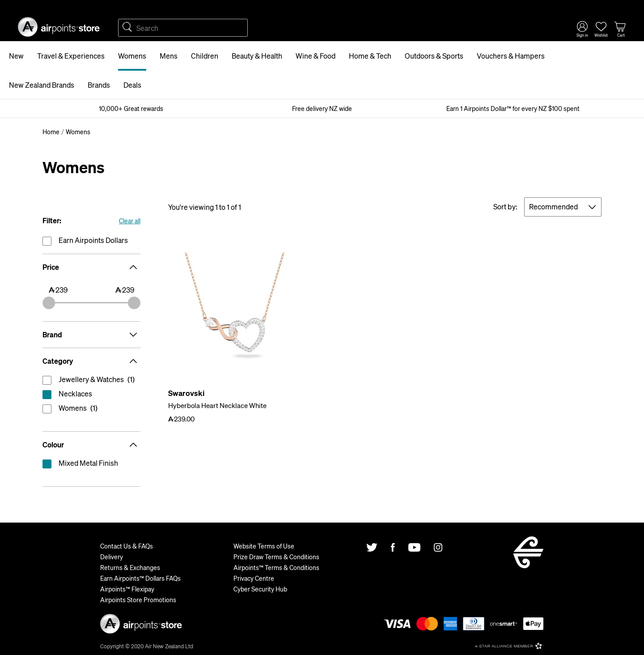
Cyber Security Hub (260, 589)
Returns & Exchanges (130, 567)
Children (205, 56)
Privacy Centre (254, 578)
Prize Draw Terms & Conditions (276, 557)
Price (91, 267)
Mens (169, 56)
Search (127, 28)
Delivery (112, 557)
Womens (132, 56)
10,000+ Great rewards (131, 108)
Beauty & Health (257, 56)
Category (91, 361)
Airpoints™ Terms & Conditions (276, 567)
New (16, 56)
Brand (91, 335)
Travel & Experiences (71, 56)
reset (91, 396)
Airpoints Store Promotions (138, 600)
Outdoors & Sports (434, 56)
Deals (132, 85)
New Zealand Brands (42, 85)
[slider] (49, 303)
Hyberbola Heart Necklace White (217, 405)
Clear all (130, 221)
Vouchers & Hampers (511, 56)
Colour (91, 445)
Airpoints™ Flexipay (127, 589)
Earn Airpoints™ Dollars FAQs (140, 578)
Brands (99, 85)
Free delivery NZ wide (322, 108)
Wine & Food (316, 56)
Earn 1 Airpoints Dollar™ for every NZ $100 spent (513, 108)
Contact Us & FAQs (127, 546)
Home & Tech (370, 56)
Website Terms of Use (264, 546)
